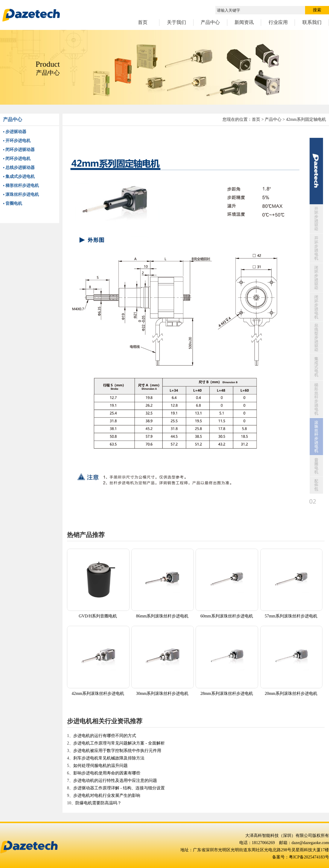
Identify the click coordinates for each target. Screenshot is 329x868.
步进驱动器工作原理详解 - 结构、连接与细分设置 (119, 788)
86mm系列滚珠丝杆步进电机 (162, 616)
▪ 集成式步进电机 (19, 177)
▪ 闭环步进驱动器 (19, 150)
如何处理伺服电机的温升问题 (100, 766)
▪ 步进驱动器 (15, 132)
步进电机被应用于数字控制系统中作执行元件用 (117, 751)
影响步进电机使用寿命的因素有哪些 (107, 773)
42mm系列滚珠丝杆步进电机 (98, 694)
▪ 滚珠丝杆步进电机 (21, 195)
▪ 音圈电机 (13, 203)
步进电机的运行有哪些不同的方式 (105, 736)
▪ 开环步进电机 (17, 141)
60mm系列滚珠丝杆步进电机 (227, 616)
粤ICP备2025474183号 (309, 857)
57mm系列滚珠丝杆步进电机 (291, 616)
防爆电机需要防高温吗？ (98, 803)
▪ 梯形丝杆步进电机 (21, 186)
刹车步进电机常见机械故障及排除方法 (109, 758)
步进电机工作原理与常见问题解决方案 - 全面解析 (119, 743)
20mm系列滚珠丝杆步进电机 (291, 694)
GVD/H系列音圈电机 (98, 616)
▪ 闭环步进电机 (17, 159)
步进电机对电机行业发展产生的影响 (107, 795)
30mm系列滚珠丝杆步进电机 (162, 694)
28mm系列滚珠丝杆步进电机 (227, 694)
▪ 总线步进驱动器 (19, 168)
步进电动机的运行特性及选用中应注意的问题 (115, 781)
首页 (256, 119)
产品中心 (273, 119)
